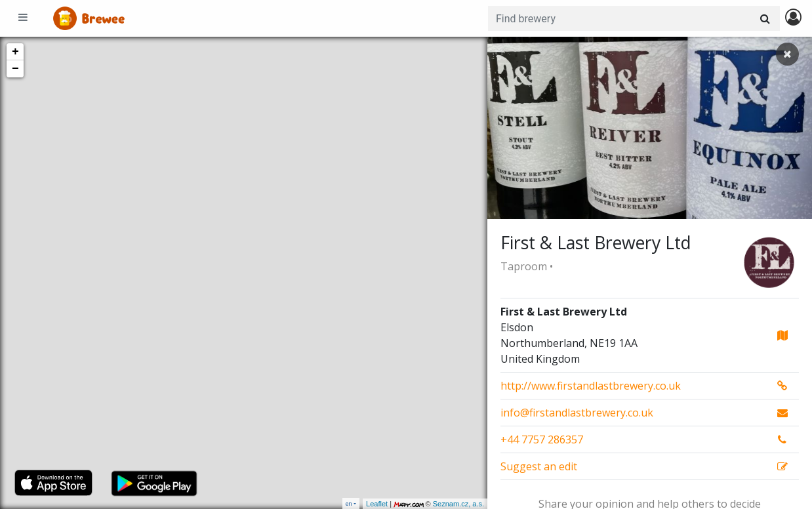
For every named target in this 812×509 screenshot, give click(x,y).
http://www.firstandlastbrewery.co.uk (591, 386)
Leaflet (377, 504)
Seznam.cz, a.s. (458, 504)
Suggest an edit (539, 466)
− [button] (15, 69)
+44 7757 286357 (542, 439)
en (349, 503)
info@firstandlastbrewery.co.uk (577, 413)
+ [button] (15, 52)
